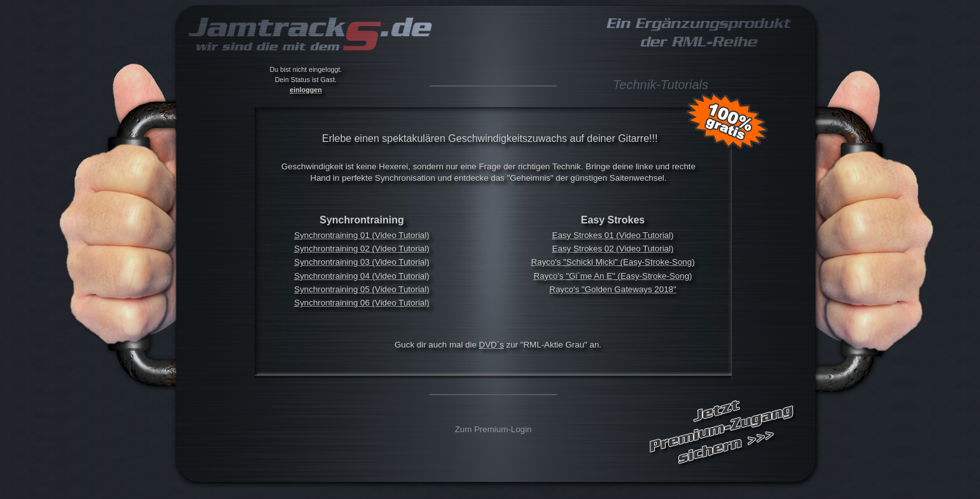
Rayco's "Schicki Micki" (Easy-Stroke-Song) (612, 262)
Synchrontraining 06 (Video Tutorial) (361, 303)
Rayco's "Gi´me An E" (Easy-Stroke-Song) (612, 276)
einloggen (305, 90)
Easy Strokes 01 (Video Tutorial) (613, 235)
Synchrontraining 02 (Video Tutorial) (361, 249)
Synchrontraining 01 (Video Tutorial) (361, 235)
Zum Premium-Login (493, 429)
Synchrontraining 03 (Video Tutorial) (361, 262)
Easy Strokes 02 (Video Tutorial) (613, 249)
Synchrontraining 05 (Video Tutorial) (361, 289)
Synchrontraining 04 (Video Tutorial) (361, 276)
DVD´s (492, 345)
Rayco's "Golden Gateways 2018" (612, 289)
